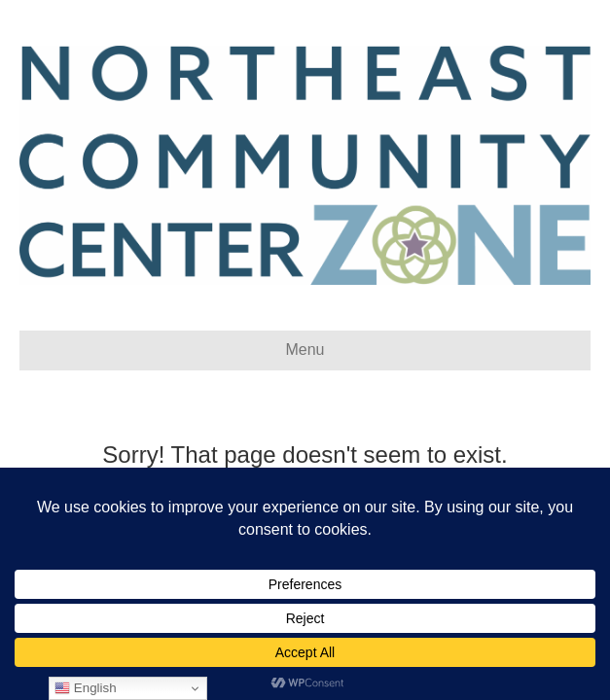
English (85, 688)
